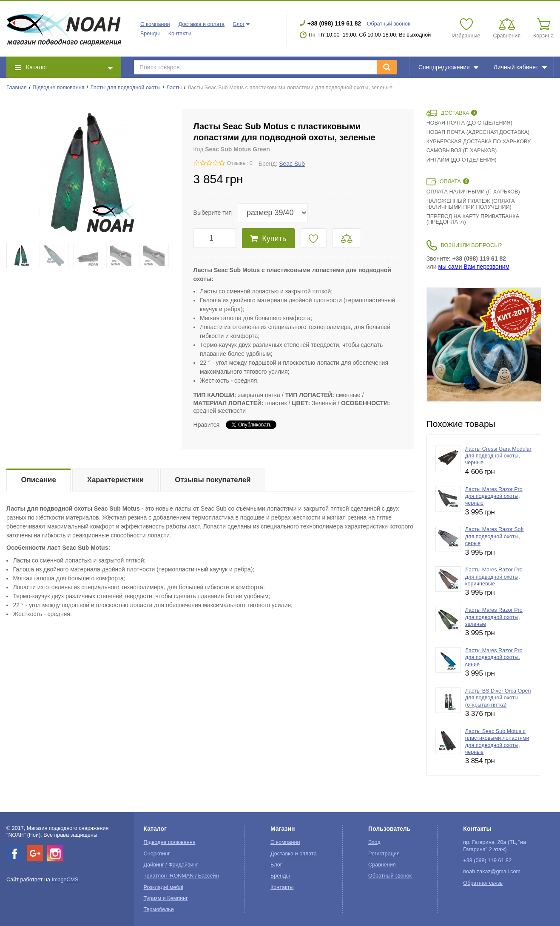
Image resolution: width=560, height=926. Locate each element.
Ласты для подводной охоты (125, 88)
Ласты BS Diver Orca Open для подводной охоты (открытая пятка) (498, 698)
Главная (17, 88)
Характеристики (115, 480)
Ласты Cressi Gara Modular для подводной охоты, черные (498, 456)
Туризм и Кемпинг (166, 898)
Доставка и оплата (201, 24)
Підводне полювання (59, 88)
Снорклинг (157, 854)
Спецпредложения (448, 67)
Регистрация (384, 854)
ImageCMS (65, 880)
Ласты (174, 88)
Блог (239, 24)
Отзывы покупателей (213, 480)
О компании (155, 24)
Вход (374, 842)
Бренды (150, 34)
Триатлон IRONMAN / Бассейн (181, 876)
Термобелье (159, 909)
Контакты (180, 34)
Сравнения (382, 865)
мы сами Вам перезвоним (474, 267)
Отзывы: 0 (240, 163)
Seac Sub (292, 164)
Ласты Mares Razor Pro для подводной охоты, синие (494, 658)
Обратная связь (483, 883)
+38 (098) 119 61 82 (334, 23)
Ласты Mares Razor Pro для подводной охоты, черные (494, 496)
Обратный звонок (389, 24)
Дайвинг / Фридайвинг (171, 865)
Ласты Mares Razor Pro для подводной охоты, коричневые (494, 577)
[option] (484, 345)
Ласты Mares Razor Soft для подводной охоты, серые (495, 536)
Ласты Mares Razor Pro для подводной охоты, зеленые (494, 617)
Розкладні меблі (163, 887)
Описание (39, 480)
